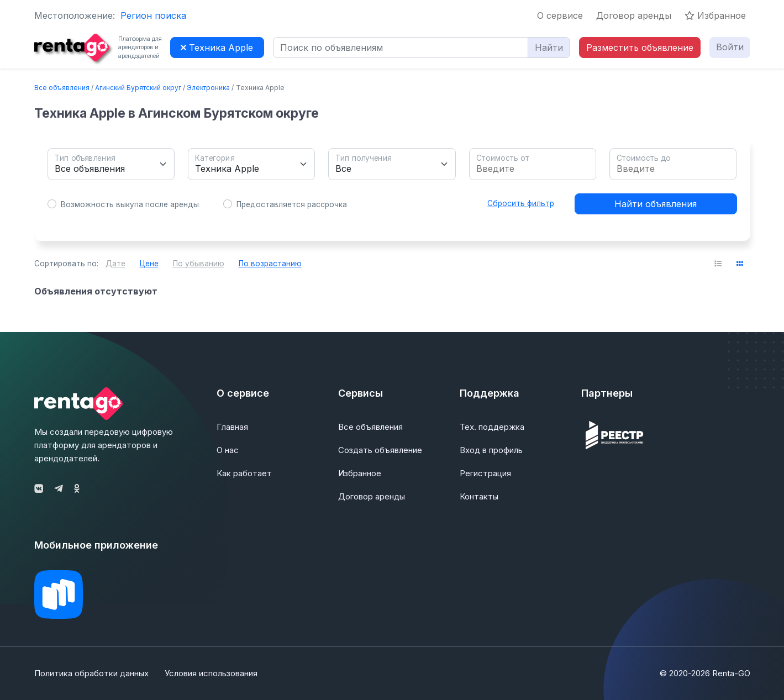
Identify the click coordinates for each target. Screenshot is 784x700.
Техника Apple (217, 48)
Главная (232, 427)
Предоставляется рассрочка (292, 204)
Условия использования (212, 673)
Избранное (715, 15)
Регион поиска (153, 15)
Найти (549, 48)
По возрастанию (270, 264)
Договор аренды (634, 15)
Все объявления (62, 88)
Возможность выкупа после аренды (130, 204)
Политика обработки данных (91, 673)
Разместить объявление (640, 48)
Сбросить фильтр (521, 203)
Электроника (208, 88)
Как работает (244, 473)
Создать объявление (380, 450)
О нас (228, 450)
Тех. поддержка (492, 427)
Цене (149, 264)
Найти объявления (656, 204)
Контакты (479, 496)
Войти (730, 47)
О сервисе (560, 15)
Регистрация (485, 473)
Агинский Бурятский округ (138, 88)
